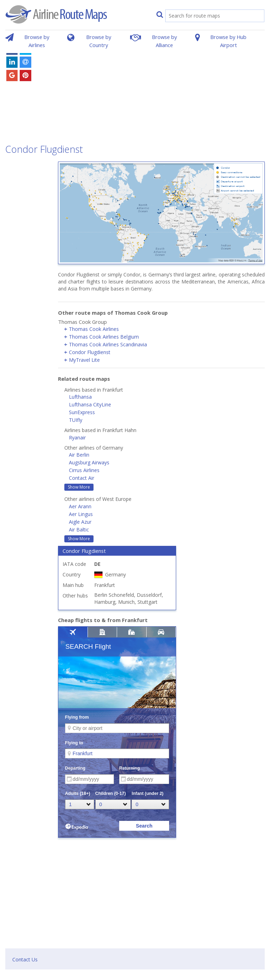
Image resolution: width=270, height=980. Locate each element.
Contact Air (82, 478)
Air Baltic (79, 530)
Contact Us (25, 959)
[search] (207, 16)
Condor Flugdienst (90, 352)
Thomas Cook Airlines (94, 329)
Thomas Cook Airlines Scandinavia (108, 344)
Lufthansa (80, 397)
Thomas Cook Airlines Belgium (104, 337)
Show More (79, 487)
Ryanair (77, 437)
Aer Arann (80, 506)
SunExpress (82, 412)
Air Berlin (79, 455)
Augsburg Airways (89, 462)
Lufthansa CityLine (90, 404)
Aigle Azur (80, 522)
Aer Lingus (81, 514)
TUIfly (76, 420)
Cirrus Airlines (84, 470)
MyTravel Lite (84, 360)
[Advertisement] (160, 91)
